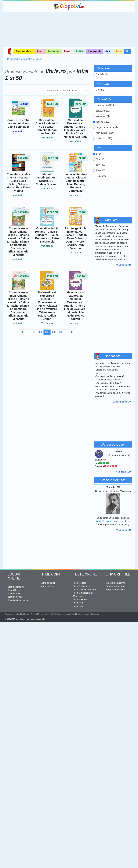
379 (33, 332)
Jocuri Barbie (14, 590)
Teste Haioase (80, 599)
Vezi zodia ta (124, 472)
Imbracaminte (95, 51)
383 (61, 332)
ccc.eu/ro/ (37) (103, 111)
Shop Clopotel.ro (9, 51)
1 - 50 (99, 154)
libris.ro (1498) (103, 122)
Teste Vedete (80, 583)
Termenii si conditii (45, 614)
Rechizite (80, 51)
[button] (127, 51)
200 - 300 (101, 170)
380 (40, 332)
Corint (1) (101, 90)
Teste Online (85, 574)
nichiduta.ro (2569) (105, 133)
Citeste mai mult (122, 402)
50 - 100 (100, 159)
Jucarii (119, 51)
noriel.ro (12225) (104, 138)
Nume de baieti (48, 583)
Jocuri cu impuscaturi (18, 600)
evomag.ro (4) (103, 116)
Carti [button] (107, 51)
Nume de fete (47, 586)
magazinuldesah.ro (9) (107, 127)
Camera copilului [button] (23, 51)
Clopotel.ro (69, 6)
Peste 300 (101, 176)
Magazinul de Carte (115, 590)
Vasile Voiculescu (105, 521)
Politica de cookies (84, 614)
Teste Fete (78, 603)
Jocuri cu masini (16, 587)
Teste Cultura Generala (84, 590)
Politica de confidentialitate (64, 614)
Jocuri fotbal (14, 594)
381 (47, 332)
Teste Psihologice (82, 586)
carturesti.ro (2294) (105, 105)
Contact (34, 614)
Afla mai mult (123, 265)
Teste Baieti (79, 606)
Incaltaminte (54, 51)
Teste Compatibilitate (83, 593)
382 (54, 332)
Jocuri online (14, 576)
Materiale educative (115, 583)
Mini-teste (78, 596)
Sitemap (95, 614)
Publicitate (25, 614)
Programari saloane (115, 586)
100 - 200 (101, 165)
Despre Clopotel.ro (12, 614)
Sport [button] (40, 51)
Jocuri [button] (67, 51)
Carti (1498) (102, 74)
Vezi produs (18, 131)
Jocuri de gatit (15, 597)
